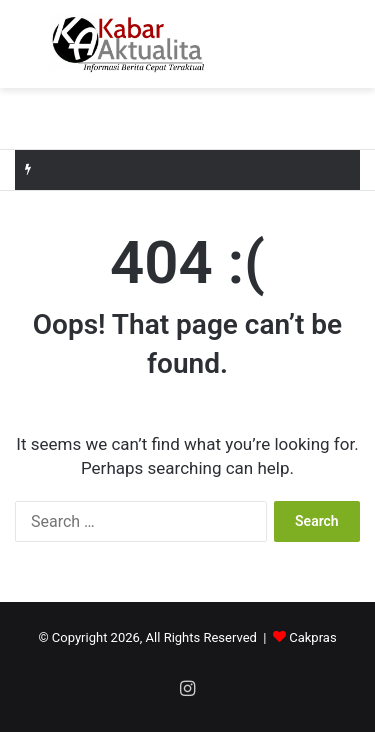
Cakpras (312, 637)
